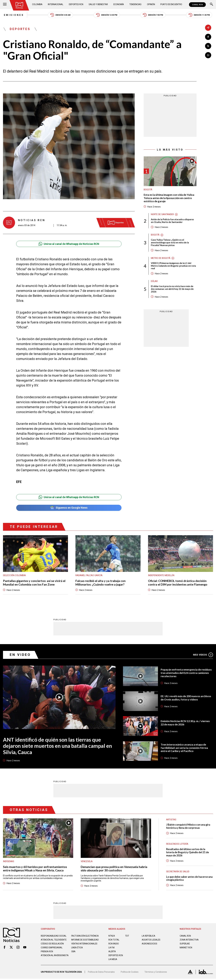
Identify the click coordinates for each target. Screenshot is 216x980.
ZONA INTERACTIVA (189, 940)
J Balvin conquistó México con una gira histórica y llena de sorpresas (189, 827)
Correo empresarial (52, 950)
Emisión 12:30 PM (107, 15)
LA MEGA (113, 960)
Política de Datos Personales (101, 973)
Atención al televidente (54, 940)
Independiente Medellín (161, 576)
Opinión (151, 5)
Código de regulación (52, 947)
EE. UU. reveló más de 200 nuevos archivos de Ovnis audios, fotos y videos (186, 698)
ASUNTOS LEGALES (151, 940)
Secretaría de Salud (178, 872)
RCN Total (114, 940)
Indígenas (9, 862)
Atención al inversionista (48, 959)
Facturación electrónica (85, 936)
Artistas (171, 820)
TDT (127, 936)
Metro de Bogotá (161, 259)
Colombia (37, 5)
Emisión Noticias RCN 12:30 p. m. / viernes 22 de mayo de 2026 (185, 723)
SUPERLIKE (185, 944)
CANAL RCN (197, 5)
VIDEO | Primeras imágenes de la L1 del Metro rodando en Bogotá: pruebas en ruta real (173, 266)
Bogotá (148, 190)
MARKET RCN (186, 948)
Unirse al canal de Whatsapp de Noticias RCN (69, 244)
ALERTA (112, 952)
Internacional (56, 5)
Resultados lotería (177, 844)
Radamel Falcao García (89, 576)
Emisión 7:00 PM (153, 15)
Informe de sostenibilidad (79, 941)
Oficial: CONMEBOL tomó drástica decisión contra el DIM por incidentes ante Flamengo (178, 583)
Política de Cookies (130, 973)
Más (203, 655)
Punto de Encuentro (171, 5)
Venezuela (87, 862)
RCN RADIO (114, 944)
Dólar (154, 282)
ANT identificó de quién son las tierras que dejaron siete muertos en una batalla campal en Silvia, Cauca (57, 746)
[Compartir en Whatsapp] (208, 55)
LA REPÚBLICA (149, 936)
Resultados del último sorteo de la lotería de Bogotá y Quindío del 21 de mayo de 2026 (188, 853)
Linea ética (77, 950)
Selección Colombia (15, 576)
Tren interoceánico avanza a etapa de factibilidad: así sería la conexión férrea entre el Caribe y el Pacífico (185, 748)
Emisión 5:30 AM (60, 15)
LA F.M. (112, 948)
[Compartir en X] (208, 46)
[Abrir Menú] (5, 5)
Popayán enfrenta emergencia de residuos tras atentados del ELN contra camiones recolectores (186, 673)
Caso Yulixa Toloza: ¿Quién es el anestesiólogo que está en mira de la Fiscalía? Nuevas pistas (170, 243)
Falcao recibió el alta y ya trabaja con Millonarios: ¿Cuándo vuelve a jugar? (100, 583)
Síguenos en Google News (69, 508)
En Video (20, 655)
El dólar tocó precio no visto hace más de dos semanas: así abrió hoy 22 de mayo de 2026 (172, 289)
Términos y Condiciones (156, 973)
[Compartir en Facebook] (208, 37)
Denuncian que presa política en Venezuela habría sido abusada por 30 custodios (114, 869)
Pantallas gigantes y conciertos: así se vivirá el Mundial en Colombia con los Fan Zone (34, 583)
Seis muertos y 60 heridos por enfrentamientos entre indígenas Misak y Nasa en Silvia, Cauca (35, 869)
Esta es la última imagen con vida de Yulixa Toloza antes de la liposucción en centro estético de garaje (169, 198)
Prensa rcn (47, 954)
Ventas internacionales (85, 947)
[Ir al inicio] (19, 5)
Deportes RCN (76, 5)
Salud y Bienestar (99, 5)
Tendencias (135, 5)
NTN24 (112, 936)
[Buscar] (211, 5)
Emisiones (13, 15)
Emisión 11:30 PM (200, 15)
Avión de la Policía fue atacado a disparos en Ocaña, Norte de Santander (172, 221)
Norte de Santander (162, 215)
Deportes (20, 29)
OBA (73, 954)
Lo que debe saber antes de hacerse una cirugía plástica (190, 879)
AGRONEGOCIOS (150, 944)
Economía (119, 5)
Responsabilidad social (54, 936)
